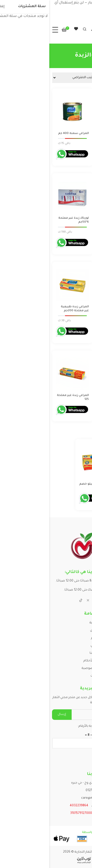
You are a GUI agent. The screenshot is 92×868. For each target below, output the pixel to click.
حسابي (46, 646)
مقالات (46, 676)
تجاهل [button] (74, 9)
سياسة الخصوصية (46, 668)
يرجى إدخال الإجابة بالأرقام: (46, 726)
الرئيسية (46, 623)
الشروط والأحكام (46, 661)
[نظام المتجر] (27, 78)
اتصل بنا (46, 653)
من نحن (46, 630)
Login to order (76, 144)
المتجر (46, 638)
